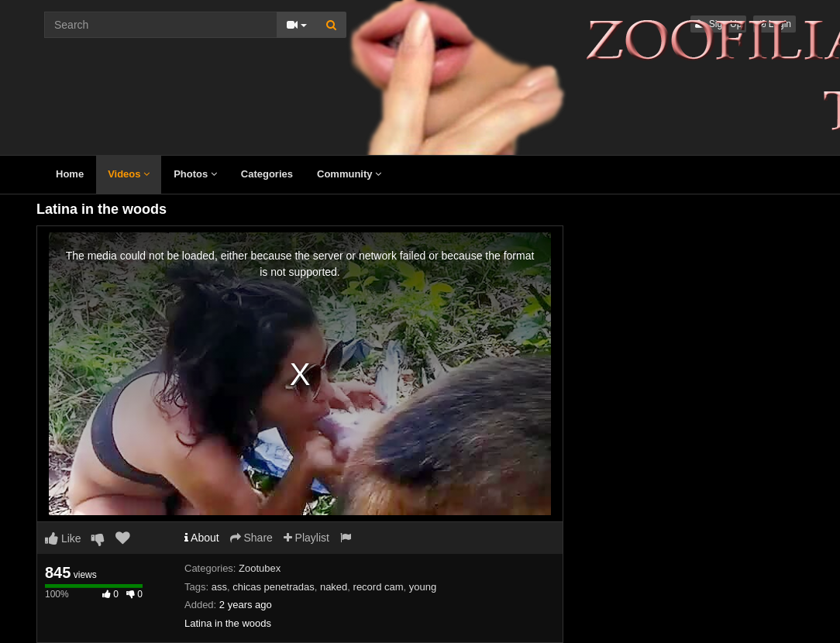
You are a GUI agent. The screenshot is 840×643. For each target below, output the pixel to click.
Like (63, 538)
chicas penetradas (274, 587)
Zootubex (260, 568)
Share (251, 538)
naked (334, 587)
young (423, 587)
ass (219, 587)
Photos (195, 174)
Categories (267, 174)
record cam (379, 587)
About (202, 538)
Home (70, 174)
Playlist (306, 538)
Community (349, 174)
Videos (129, 174)
